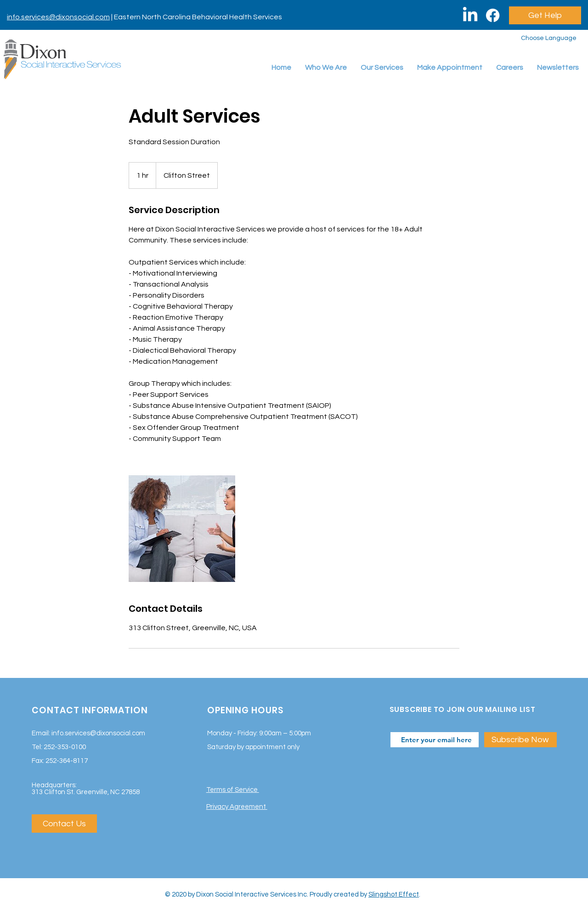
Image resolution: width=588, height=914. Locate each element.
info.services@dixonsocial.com (58, 17)
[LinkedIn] (470, 15)
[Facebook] (493, 15)
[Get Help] (545, 15)
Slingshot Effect (394, 894)
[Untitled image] (182, 529)
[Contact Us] (64, 824)
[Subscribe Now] (520, 740)
